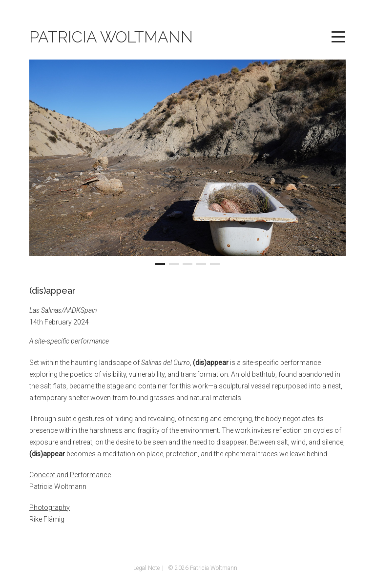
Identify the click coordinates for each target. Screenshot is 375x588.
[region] (187, 164)
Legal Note (146, 568)
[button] (160, 264)
